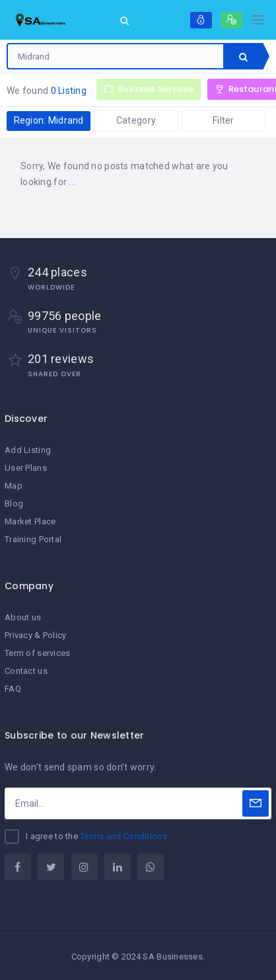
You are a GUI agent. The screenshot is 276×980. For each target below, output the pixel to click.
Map (14, 486)
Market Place (30, 521)
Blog (14, 504)
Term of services (37, 653)
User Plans (26, 468)
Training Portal (33, 539)
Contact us (26, 671)
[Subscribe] (256, 803)
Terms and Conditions (123, 836)
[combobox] (116, 56)
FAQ (13, 689)
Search (243, 57)
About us (23, 617)
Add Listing (28, 450)
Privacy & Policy (35, 635)
